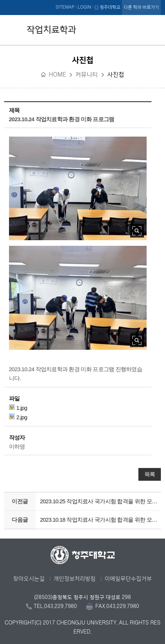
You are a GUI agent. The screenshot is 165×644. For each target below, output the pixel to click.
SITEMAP (65, 7)
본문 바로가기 (82, 0)
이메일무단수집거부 (128, 579)
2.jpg (18, 417)
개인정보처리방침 (75, 579)
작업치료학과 (51, 30)
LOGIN (84, 7)
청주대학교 (110, 7)
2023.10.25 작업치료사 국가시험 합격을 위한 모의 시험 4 (99, 501)
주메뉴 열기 (153, 29)
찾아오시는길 (29, 579)
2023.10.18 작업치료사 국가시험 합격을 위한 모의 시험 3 (99, 520)
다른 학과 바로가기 (141, 7)
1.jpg (18, 408)
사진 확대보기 (137, 231)
